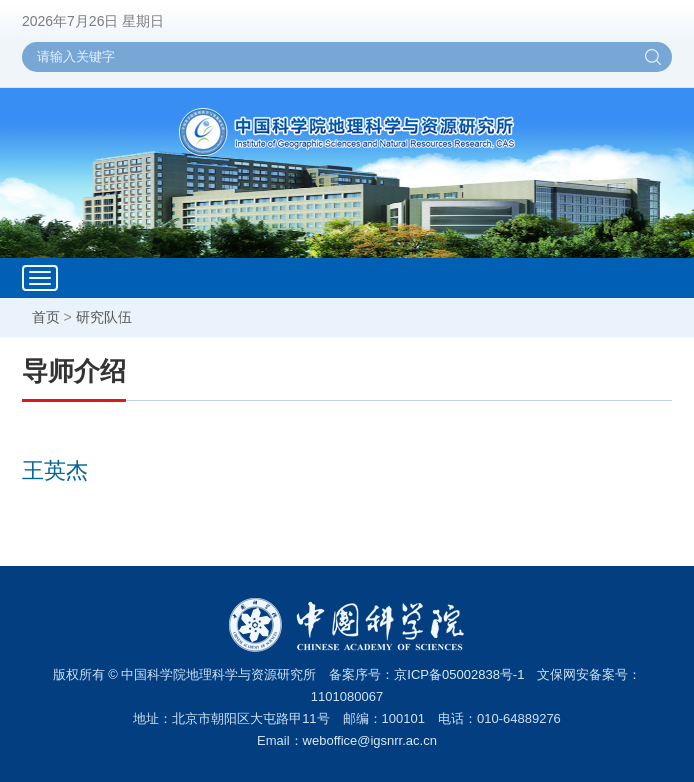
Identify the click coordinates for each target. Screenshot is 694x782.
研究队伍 (104, 317)
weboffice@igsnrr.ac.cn (370, 740)
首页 (46, 317)
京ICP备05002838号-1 (459, 674)
